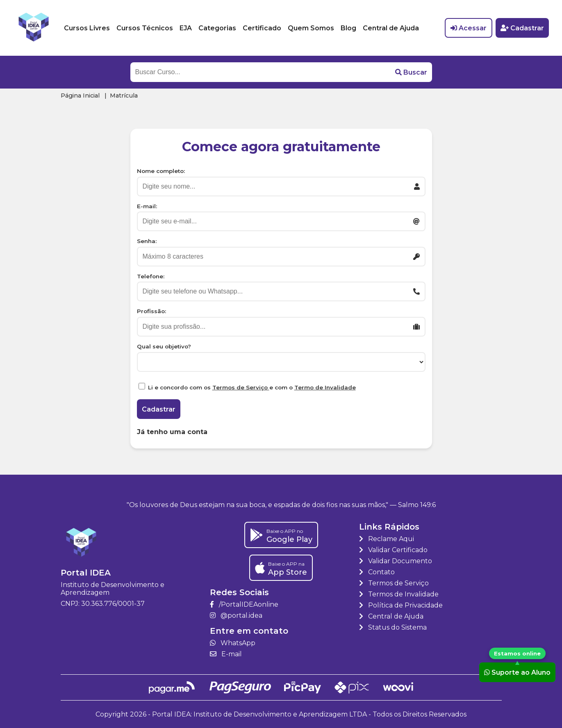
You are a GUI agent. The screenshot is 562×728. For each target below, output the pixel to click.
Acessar (469, 28)
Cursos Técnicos (145, 28)
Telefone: (151, 276)
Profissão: (151, 311)
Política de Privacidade (401, 605)
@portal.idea (236, 615)
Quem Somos (311, 28)
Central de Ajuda (391, 28)
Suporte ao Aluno (517, 672)
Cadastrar (522, 28)
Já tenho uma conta (172, 432)
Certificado (262, 28)
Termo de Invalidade (325, 387)
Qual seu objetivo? (164, 346)
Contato (377, 572)
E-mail (226, 654)
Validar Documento (396, 561)
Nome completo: (161, 171)
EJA (186, 28)
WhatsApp (233, 643)
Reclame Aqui (387, 539)
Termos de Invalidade (399, 594)
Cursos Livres (87, 28)
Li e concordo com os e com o (252, 387)
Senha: (147, 241)
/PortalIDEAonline (244, 604)
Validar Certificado (393, 550)
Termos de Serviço (241, 387)
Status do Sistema (393, 627)
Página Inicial (80, 96)
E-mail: (147, 206)
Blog (348, 28)
